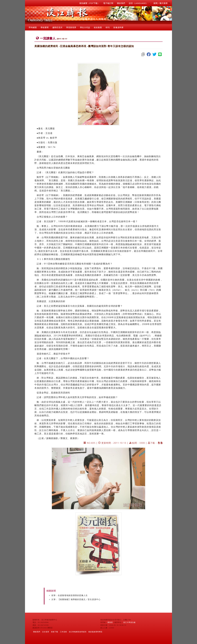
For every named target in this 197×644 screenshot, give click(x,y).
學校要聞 (45, 27)
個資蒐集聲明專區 (95, 632)
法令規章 (46, 632)
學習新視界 (71, 27)
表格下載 (55, 632)
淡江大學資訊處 (129, 622)
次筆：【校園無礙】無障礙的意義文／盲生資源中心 (76, 599)
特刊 (108, 27)
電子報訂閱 (108, 3)
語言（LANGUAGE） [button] (139, 3)
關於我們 (121, 3)
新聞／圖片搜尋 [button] (162, 3)
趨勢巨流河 (57, 27)
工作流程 (63, 632)
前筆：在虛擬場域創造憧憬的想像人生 (70, 595)
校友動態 (98, 27)
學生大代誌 (85, 27)
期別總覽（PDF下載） (89, 3)
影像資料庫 (118, 27)
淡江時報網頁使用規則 (78, 632)
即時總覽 (33, 27)
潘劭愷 (110, 622)
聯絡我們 (37, 632)
